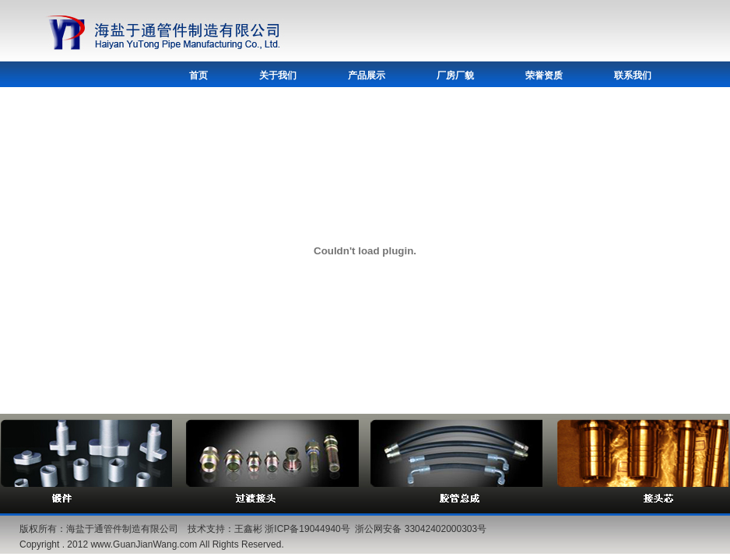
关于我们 (278, 75)
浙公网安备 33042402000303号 (421, 529)
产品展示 (367, 75)
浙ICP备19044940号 (307, 529)
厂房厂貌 (455, 75)
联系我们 (633, 75)
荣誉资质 (544, 75)
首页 (198, 75)
